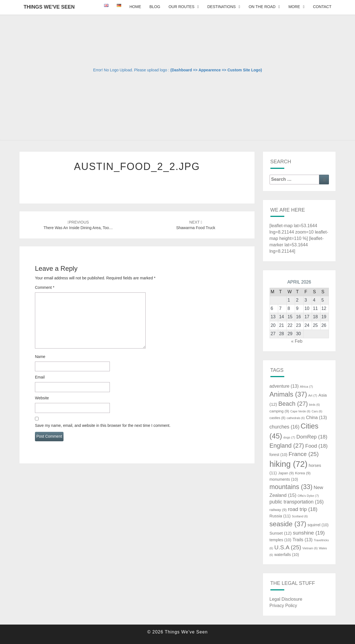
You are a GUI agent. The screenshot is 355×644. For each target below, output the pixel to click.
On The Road (262, 7)
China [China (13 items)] (316, 417)
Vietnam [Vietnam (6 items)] (310, 548)
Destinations (221, 7)
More (294, 7)
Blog (155, 7)
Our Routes (182, 7)
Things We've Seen (49, 7)
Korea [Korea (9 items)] (303, 473)
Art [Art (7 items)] (313, 395)
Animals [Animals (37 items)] (288, 394)
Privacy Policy (283, 606)
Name (40, 357)
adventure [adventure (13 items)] (284, 386)
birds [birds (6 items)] (314, 405)
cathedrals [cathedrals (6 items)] (296, 418)
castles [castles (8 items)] (278, 418)
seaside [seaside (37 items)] (288, 524)
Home (135, 7)
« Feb (297, 341)
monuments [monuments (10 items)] (284, 479)
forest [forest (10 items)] (279, 455)
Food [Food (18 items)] (317, 446)
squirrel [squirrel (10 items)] (318, 525)
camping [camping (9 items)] (279, 411)
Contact (322, 7)
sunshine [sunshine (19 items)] (309, 533)
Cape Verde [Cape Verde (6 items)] (300, 411)
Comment (45, 287)
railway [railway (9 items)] (278, 510)
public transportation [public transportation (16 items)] (297, 502)
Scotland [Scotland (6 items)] (300, 516)
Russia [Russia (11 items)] (280, 516)
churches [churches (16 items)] (285, 427)
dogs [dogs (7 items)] (289, 437)
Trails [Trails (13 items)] (303, 540)
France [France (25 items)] (304, 454)
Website (42, 398)
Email (40, 377)
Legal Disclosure (286, 599)
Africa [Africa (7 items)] (306, 387)
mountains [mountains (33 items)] (291, 487)
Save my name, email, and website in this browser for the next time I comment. (103, 425)
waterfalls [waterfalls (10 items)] (287, 555)
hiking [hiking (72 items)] (289, 464)
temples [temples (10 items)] (281, 540)
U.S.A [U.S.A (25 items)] (288, 547)
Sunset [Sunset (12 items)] (281, 533)
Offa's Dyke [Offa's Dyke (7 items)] (308, 496)
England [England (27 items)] (287, 446)
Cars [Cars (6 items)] (317, 411)
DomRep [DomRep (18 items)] (312, 437)
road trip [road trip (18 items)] (303, 509)
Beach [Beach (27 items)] (293, 404)
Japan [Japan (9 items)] (286, 473)
